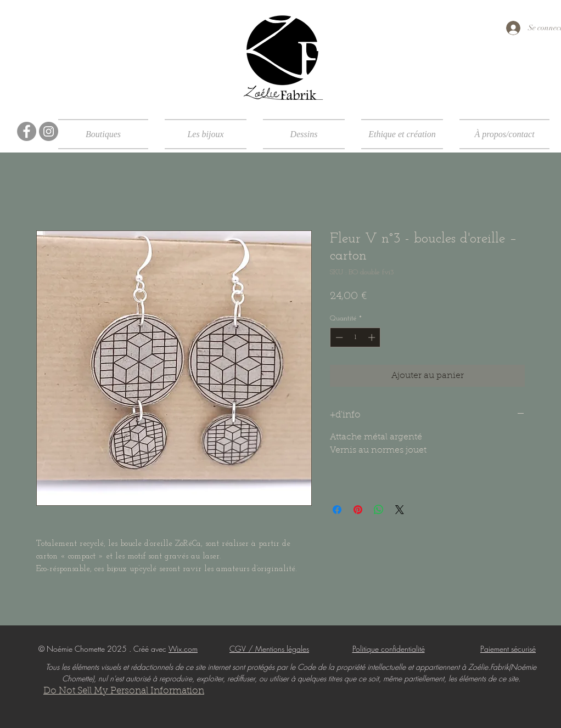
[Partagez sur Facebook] (337, 510)
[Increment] (373, 337)
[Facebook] (27, 131)
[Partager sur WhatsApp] (379, 510)
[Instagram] (49, 131)
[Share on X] (400, 510)
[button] (107, 134)
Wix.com (183, 649)
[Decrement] (338, 337)
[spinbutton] (355, 337)
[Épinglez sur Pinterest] (358, 510)
